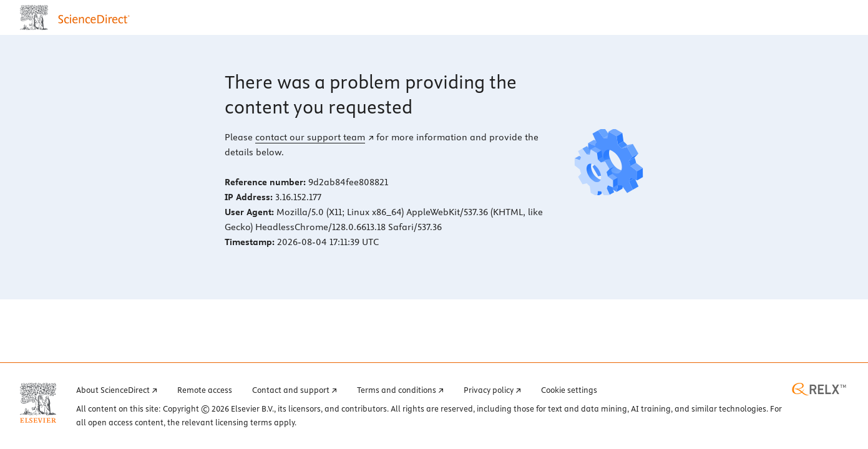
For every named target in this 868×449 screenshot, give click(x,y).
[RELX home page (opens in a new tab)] (819, 389)
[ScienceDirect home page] (78, 17)
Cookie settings (569, 390)
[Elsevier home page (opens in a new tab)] (38, 403)
